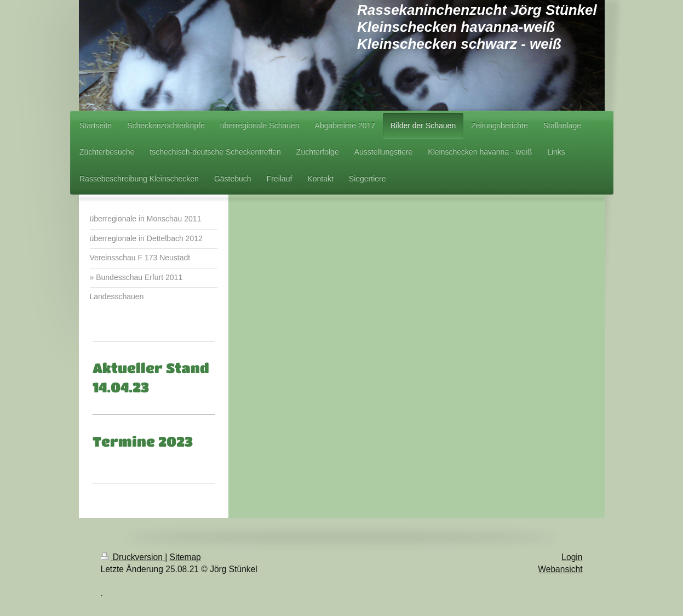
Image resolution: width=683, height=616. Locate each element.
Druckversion (133, 557)
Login (572, 557)
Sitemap (185, 557)
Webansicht (560, 569)
